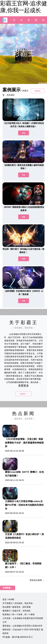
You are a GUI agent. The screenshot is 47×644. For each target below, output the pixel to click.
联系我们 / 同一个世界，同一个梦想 (19, 614)
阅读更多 (38, 91)
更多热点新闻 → (37, 580)
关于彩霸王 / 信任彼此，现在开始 (18, 603)
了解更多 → (23, 394)
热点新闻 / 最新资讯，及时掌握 (17, 607)
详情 (24, 133)
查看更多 (23, 386)
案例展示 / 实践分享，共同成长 (17, 611)
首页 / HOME (8, 599)
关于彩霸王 (21, 30)
